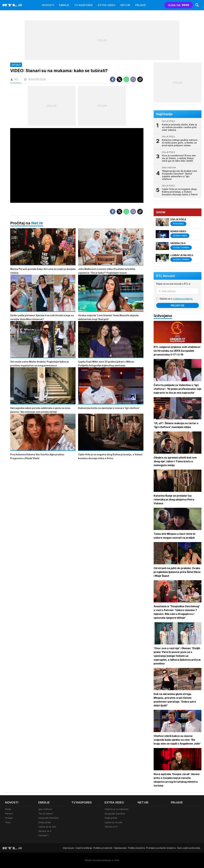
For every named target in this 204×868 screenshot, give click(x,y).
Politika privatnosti (103, 848)
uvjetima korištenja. (183, 299)
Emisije (64, 5)
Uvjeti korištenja (84, 848)
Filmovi (9, 814)
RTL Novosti (165, 276)
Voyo (8, 822)
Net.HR (125, 5)
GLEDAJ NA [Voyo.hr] (179, 5)
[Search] (197, 5)
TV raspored (84, 5)
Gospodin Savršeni (48, 818)
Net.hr (37, 223)
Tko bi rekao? (46, 814)
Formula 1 (43, 835)
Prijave (140, 5)
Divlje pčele (45, 822)
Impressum (69, 848)
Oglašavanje (120, 848)
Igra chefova (45, 809)
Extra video (107, 5)
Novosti (48, 5)
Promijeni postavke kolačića (161, 848)
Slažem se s (176, 299)
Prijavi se (178, 305)
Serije (8, 809)
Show (161, 212)
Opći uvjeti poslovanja (189, 848)
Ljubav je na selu (47, 827)
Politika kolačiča (136, 848)
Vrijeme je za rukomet (116, 809)
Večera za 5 (45, 831)
